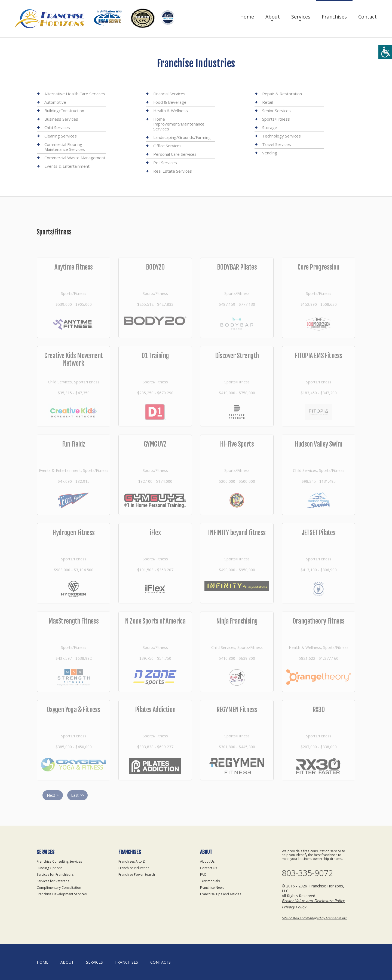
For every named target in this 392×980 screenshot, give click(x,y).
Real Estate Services (173, 171)
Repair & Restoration (282, 94)
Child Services (57, 127)
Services (301, 17)
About (273, 17)
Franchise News (212, 888)
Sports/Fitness (276, 119)
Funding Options (50, 868)
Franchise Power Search (137, 874)
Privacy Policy (294, 907)
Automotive (55, 102)
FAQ (203, 874)
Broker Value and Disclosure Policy (313, 901)
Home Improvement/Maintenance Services (179, 124)
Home (247, 17)
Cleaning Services (61, 136)
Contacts (160, 962)
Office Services (167, 146)
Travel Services (277, 144)
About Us (207, 861)
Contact (367, 17)
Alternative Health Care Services (75, 94)
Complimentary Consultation (59, 888)
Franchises (334, 17)
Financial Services (169, 94)
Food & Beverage (170, 102)
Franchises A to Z (132, 861)
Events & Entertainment (67, 166)
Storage (270, 127)
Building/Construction (64, 111)
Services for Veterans (53, 881)
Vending (270, 153)
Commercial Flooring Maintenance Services (65, 147)
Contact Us (209, 868)
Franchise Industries (134, 868)
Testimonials (210, 881)
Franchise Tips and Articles (221, 894)
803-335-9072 (307, 873)
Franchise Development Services (62, 894)
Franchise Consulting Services (59, 861)
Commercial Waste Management (75, 158)
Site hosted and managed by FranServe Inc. (314, 918)
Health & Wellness (171, 111)
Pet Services (165, 163)
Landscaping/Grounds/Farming (182, 137)
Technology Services (281, 136)
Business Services (61, 119)
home (42, 962)
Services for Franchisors (55, 874)
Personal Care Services (175, 154)
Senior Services (276, 111)
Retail (267, 102)
